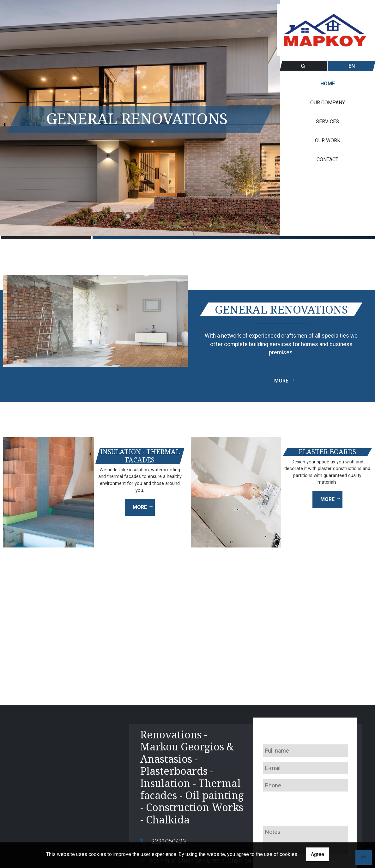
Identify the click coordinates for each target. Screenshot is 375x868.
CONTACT (327, 159)
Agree (318, 854)
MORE (281, 381)
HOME (328, 84)
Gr (303, 66)
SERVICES (327, 122)
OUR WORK (328, 141)
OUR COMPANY (328, 103)
